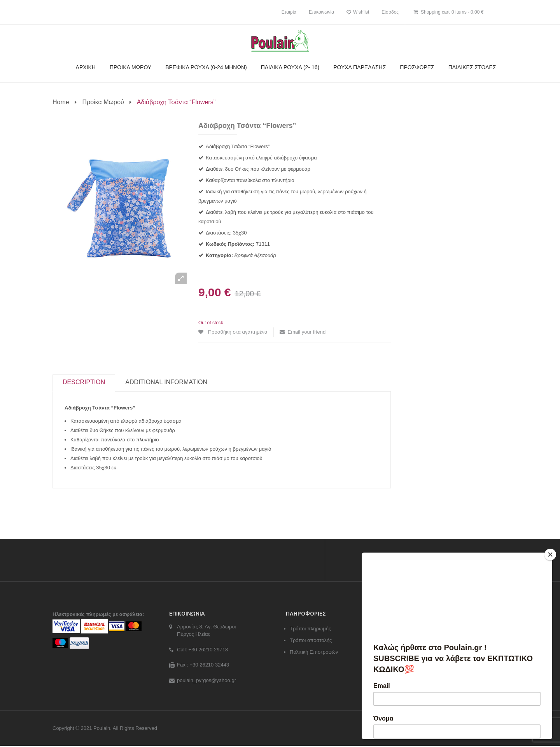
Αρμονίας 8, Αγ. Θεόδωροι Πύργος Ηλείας (206, 631)
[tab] (84, 383)
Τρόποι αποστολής (311, 641)
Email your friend (307, 332)
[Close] (550, 555)
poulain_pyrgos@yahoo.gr (206, 681)
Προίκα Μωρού (103, 102)
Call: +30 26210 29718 (202, 650)
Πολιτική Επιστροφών (314, 653)
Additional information (166, 383)
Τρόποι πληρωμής (310, 629)
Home (61, 102)
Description (84, 383)
